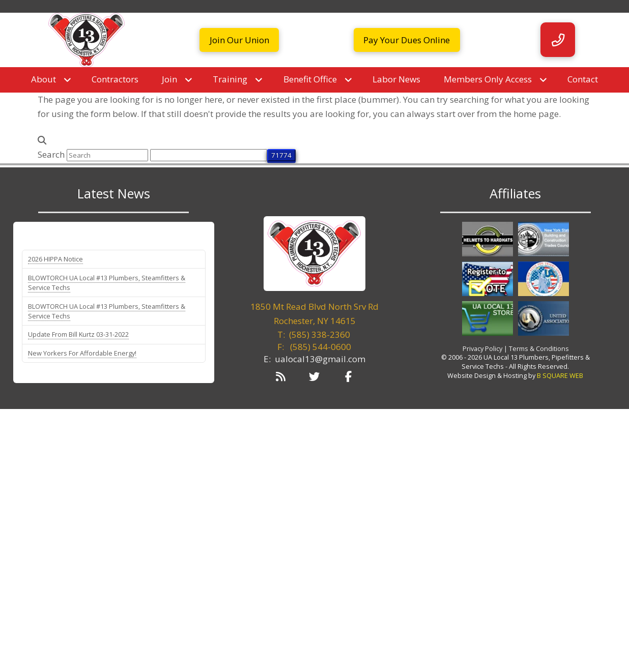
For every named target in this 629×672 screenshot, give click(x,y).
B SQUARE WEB (560, 375)
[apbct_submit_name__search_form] (281, 155)
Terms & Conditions (539, 348)
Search (51, 154)
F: (314, 347)
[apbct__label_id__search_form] (209, 155)
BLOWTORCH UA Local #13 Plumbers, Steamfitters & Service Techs (107, 283)
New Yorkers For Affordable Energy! (82, 353)
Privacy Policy (482, 348)
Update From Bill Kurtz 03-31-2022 (78, 334)
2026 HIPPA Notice (55, 259)
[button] (558, 40)
